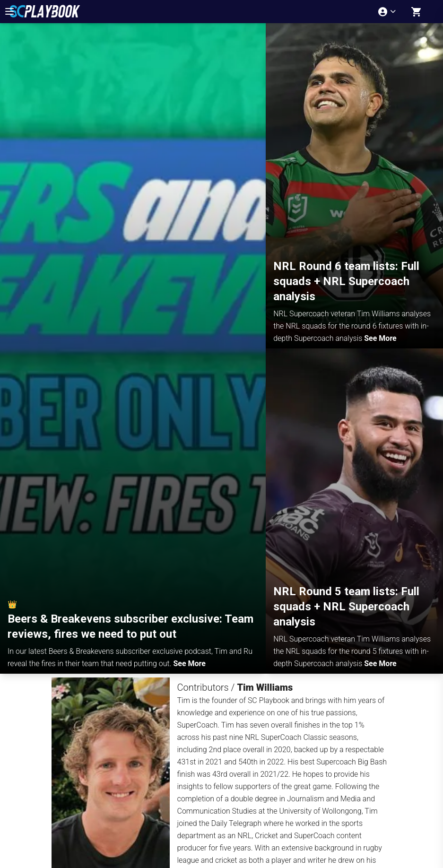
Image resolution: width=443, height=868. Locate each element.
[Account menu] (388, 12)
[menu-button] (9, 11)
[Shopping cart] (417, 12)
